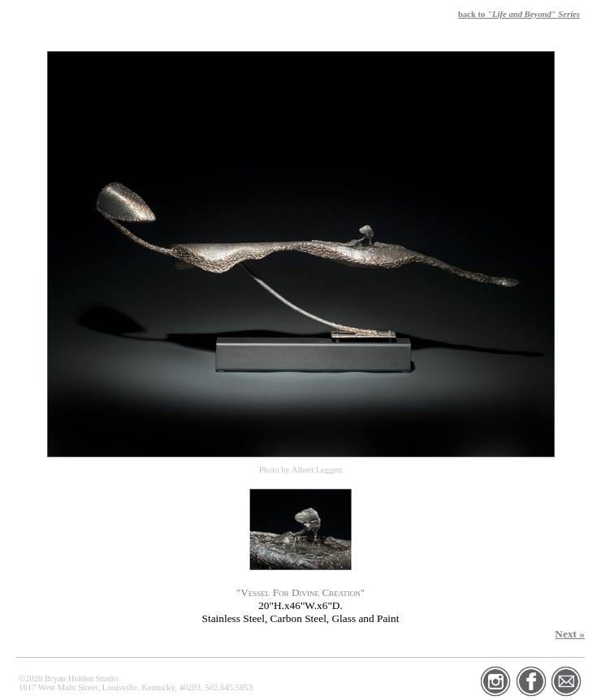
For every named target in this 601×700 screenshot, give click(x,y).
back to (519, 14)
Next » (570, 634)
